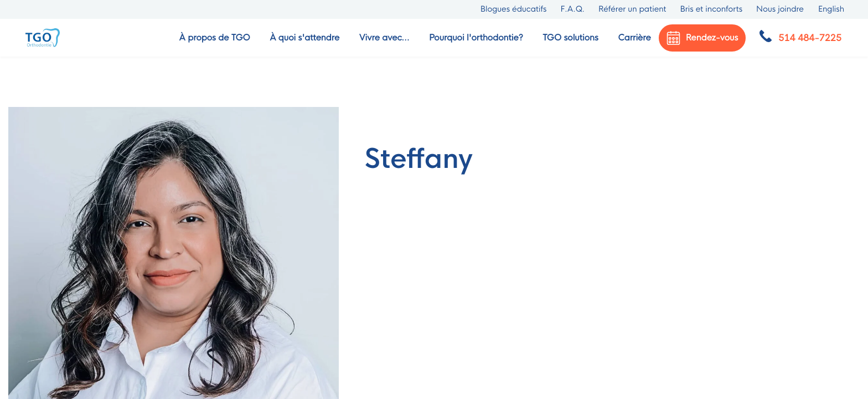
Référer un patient (632, 9)
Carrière (634, 38)
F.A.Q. (573, 9)
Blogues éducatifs (514, 9)
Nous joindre (780, 9)
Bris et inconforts (712, 9)
